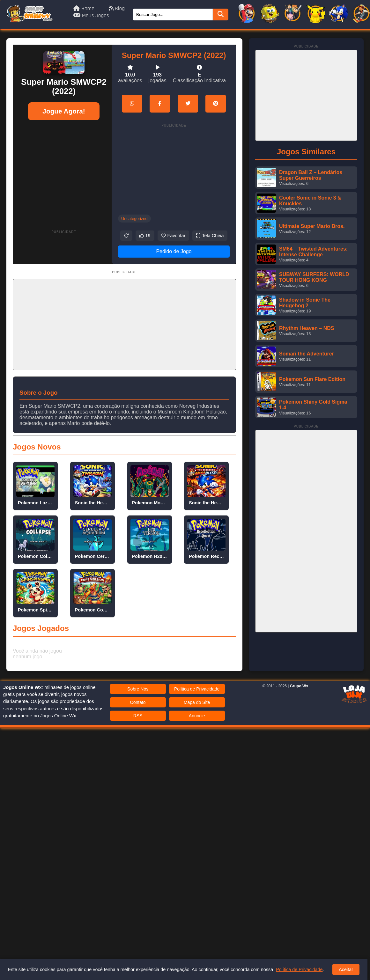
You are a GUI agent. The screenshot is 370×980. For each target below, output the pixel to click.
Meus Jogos (91, 16)
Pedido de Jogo (174, 251)
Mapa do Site (197, 702)
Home (85, 9)
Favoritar (174, 236)
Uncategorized (134, 219)
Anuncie (197, 716)
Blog (117, 9)
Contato (138, 702)
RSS (138, 716)
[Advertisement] (64, 169)
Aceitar (346, 969)
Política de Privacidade (197, 689)
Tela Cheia (210, 236)
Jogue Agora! (64, 111)
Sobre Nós (138, 689)
